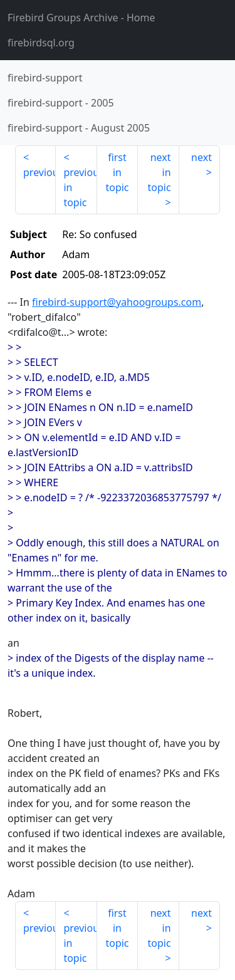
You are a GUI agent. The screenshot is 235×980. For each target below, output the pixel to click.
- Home (81, 18)
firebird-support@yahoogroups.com (117, 302)
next (201, 157)
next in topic (159, 172)
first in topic (117, 172)
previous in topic (80, 187)
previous (39, 172)
